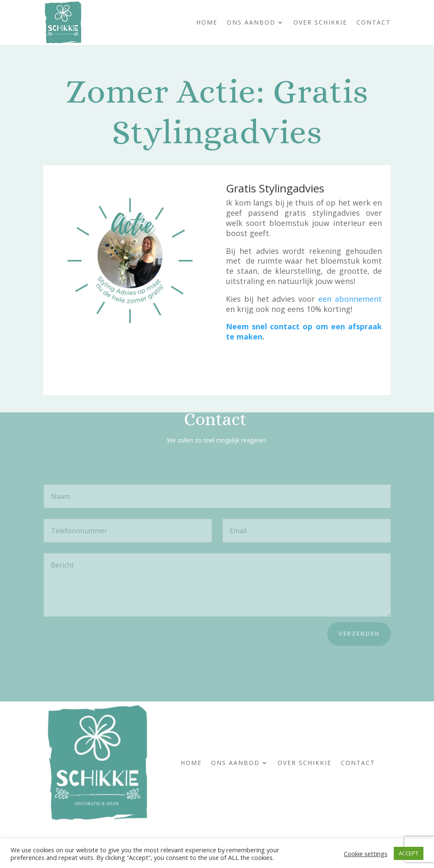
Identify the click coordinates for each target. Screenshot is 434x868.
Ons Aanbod (251, 22)
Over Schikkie (320, 22)
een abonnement (350, 299)
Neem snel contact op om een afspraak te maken (304, 331)
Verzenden (359, 634)
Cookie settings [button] (366, 854)
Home (207, 22)
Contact (374, 22)
